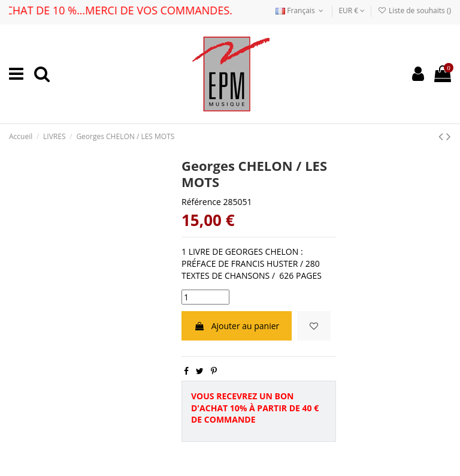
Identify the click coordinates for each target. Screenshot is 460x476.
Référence (201, 202)
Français (301, 10)
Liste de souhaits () (414, 10)
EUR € (352, 10)
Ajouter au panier (237, 326)
